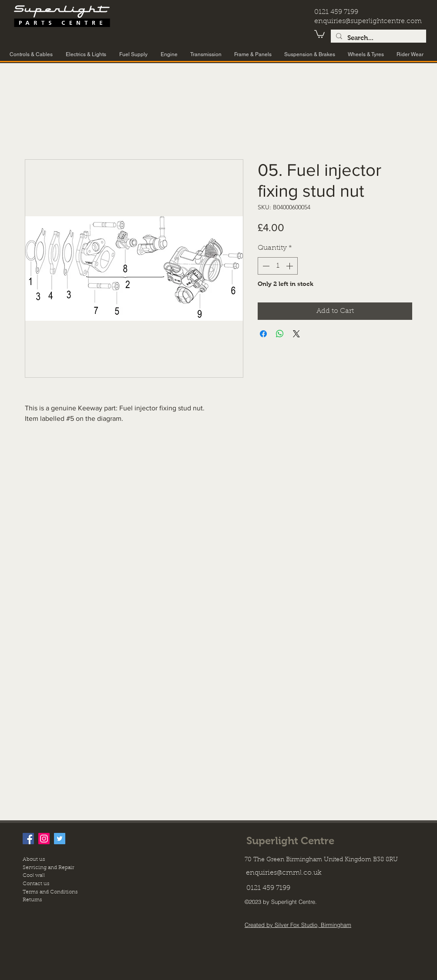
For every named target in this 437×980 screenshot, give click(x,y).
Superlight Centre (290, 841)
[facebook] (28, 839)
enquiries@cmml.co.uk (284, 873)
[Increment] (290, 266)
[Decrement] (265, 266)
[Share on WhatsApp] (280, 334)
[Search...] (378, 38)
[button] (319, 34)
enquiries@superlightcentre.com (368, 21)
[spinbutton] (278, 266)
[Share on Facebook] (263, 334)
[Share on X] (296, 334)
